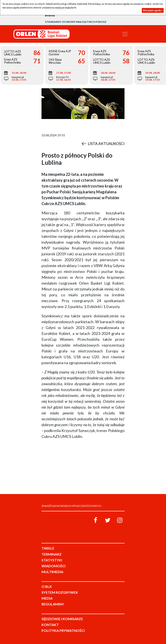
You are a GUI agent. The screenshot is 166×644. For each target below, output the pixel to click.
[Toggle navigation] (125, 34)
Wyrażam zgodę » (153, 10)
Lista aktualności (106, 144)
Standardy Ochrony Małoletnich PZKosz (76, 22)
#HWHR (50, 15)
